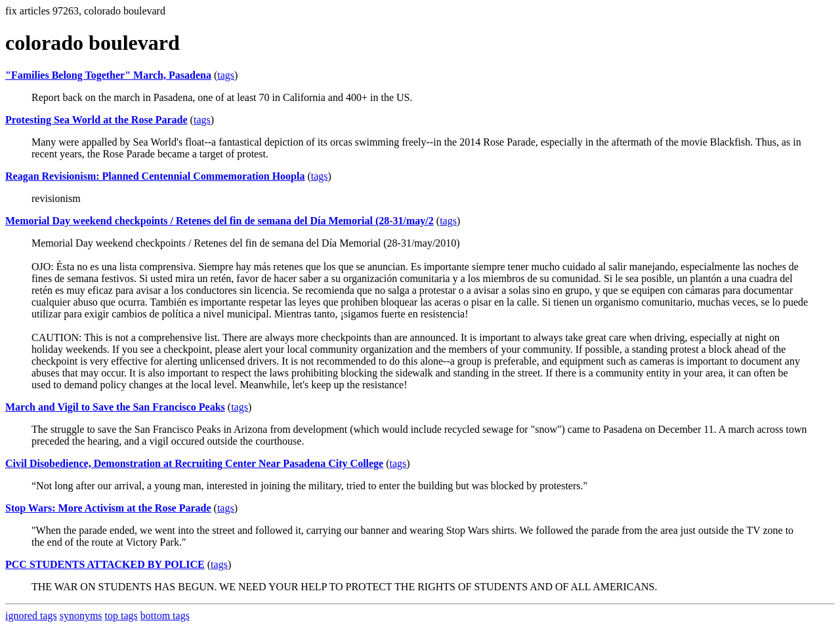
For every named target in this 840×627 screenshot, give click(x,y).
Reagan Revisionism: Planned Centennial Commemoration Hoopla (155, 176)
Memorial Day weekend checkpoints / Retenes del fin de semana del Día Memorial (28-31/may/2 (220, 221)
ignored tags (31, 616)
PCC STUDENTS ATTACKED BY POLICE (105, 564)
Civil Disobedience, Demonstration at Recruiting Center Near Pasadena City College (194, 463)
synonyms (81, 616)
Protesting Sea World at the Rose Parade (96, 120)
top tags (121, 616)
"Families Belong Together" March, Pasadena (108, 75)
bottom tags (165, 616)
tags (226, 75)
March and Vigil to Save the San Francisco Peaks (115, 407)
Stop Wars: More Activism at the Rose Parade (108, 508)
